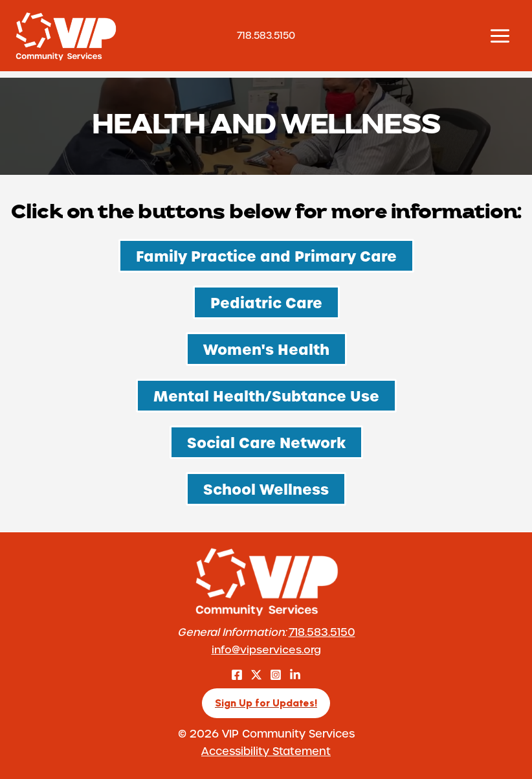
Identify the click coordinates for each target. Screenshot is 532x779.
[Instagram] (276, 675)
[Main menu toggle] (500, 36)
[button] (266, 703)
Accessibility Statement (266, 751)
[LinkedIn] (295, 675)
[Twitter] (256, 675)
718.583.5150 (322, 632)
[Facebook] (237, 675)
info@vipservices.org (266, 649)
